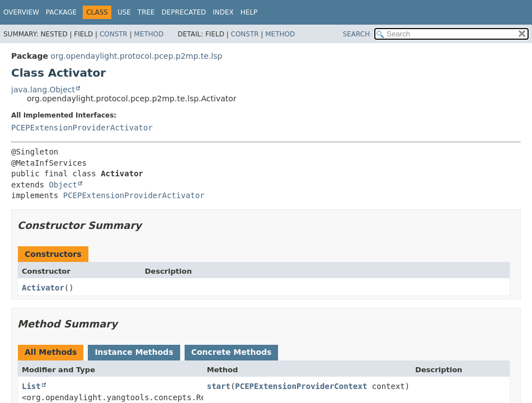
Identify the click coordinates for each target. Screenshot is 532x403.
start (219, 386)
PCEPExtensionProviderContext (301, 386)
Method (149, 34)
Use (124, 12)
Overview (21, 12)
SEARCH (357, 34)
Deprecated (184, 12)
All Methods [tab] (51, 352)
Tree (146, 12)
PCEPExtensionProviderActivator (82, 128)
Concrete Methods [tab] (232, 352)
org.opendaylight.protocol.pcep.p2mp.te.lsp (136, 56)
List (31, 386)
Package (61, 12)
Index (223, 12)
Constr (114, 34)
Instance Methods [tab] (134, 352)
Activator (43, 288)
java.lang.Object (43, 90)
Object (63, 185)
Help (249, 12)
